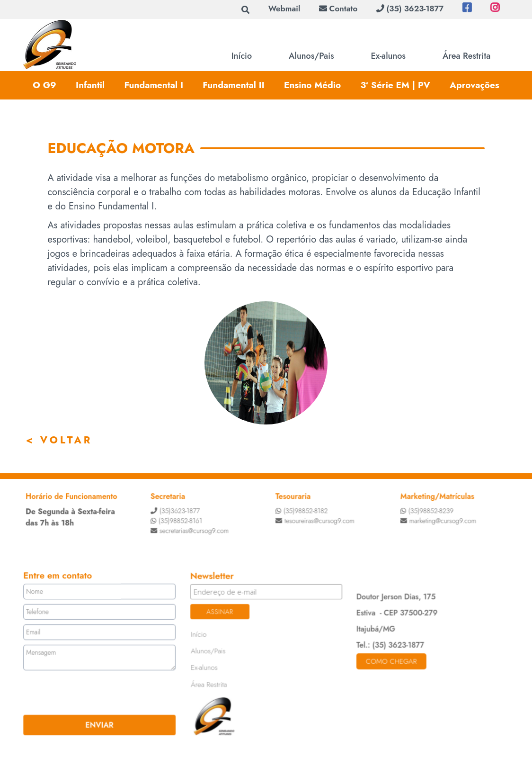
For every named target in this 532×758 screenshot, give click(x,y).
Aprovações (474, 85)
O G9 (44, 85)
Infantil (90, 85)
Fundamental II (234, 85)
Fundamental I (154, 85)
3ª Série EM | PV (395, 85)
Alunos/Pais (311, 56)
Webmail (284, 9)
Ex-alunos (388, 56)
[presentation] (83, 692)
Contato (338, 9)
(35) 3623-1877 (410, 9)
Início (242, 56)
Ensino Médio (312, 85)
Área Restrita (466, 56)
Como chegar (390, 661)
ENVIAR (101, 724)
